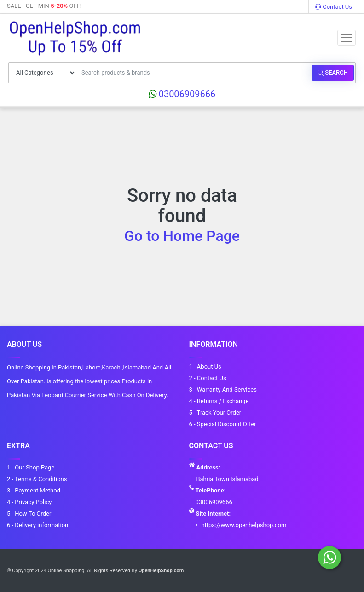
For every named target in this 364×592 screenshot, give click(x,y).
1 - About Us (205, 366)
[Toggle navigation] (347, 38)
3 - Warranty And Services (223, 390)
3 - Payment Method (34, 490)
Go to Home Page (182, 236)
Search (333, 73)
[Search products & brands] (194, 73)
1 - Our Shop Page (31, 467)
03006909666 (182, 94)
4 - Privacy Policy (29, 502)
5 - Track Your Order (215, 413)
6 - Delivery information (38, 525)
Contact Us (334, 7)
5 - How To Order (29, 513)
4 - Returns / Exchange (219, 401)
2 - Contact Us (208, 378)
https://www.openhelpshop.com (244, 525)
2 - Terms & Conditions (37, 479)
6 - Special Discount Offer (223, 424)
